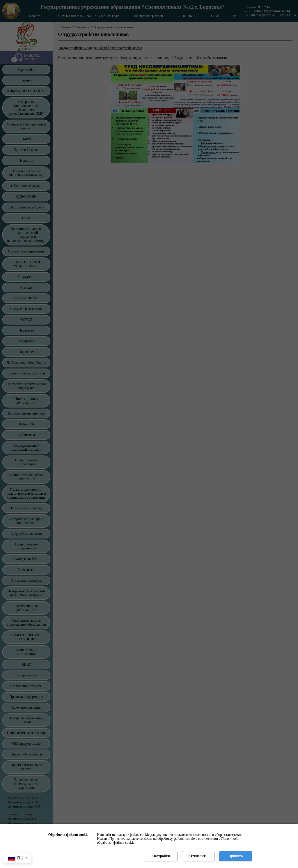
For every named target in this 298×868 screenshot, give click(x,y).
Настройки (161, 856)
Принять (236, 856)
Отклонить (198, 856)
